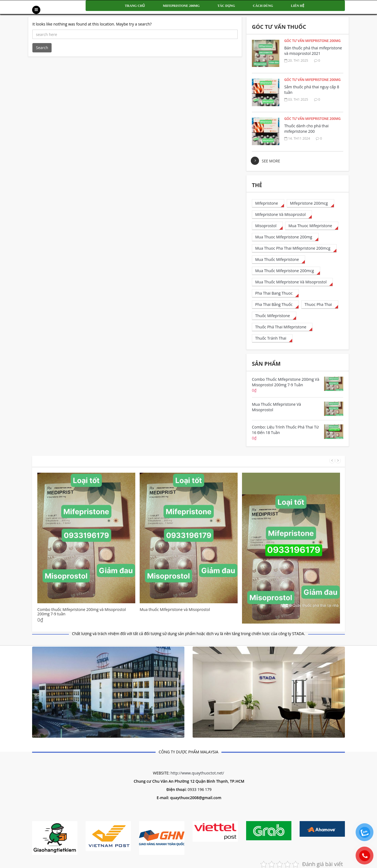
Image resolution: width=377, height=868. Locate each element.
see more (271, 161)
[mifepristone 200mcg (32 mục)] (310, 203)
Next (338, 461)
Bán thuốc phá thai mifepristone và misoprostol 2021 (313, 51)
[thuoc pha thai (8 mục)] (320, 305)
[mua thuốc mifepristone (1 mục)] (278, 260)
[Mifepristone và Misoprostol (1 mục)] (282, 215)
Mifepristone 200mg (181, 6)
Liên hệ (298, 6)
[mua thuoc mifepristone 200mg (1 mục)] (285, 237)
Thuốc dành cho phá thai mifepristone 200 (306, 129)
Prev (332, 461)
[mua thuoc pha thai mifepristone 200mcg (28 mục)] (294, 248)
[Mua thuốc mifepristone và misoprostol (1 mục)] (292, 282)
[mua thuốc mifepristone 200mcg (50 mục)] (286, 271)
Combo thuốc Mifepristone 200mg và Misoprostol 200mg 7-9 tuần (82, 612)
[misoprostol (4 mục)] (267, 226)
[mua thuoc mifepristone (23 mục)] (312, 226)
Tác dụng (226, 6)
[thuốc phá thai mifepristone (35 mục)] (282, 327)
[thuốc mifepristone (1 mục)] (274, 316)
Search (42, 48)
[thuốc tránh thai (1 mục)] (272, 338)
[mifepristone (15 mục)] (268, 203)
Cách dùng (263, 6)
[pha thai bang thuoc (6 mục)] (275, 293)
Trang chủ (135, 6)
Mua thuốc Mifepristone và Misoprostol (175, 609)
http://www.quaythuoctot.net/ (197, 773)
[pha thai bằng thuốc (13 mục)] (275, 305)
